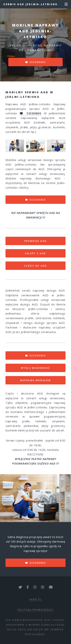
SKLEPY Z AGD (35, 253)
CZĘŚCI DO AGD (35, 266)
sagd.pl (35, 599)
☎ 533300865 (35, 62)
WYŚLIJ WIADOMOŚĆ (35, 368)
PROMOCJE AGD (36, 241)
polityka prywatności (36, 610)
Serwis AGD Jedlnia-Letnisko (30, 4)
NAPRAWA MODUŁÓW (36, 380)
